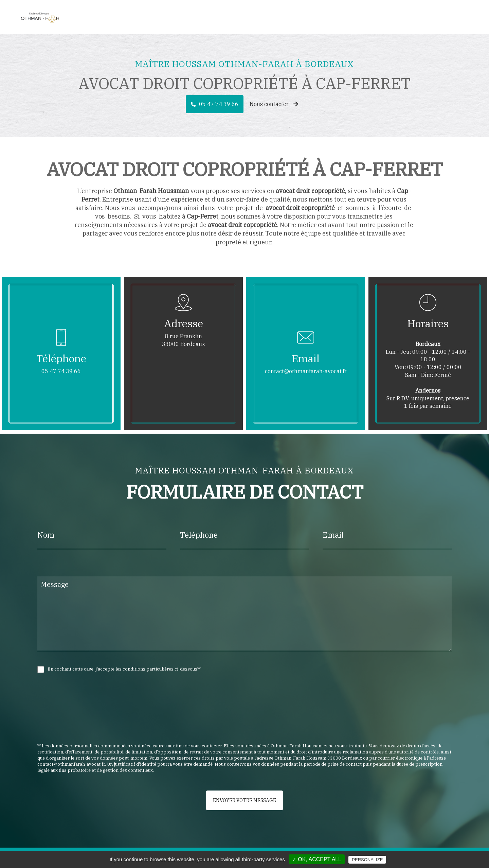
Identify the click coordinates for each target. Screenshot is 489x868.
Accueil (338, 17)
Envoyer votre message (244, 800)
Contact (460, 17)
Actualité (393, 17)
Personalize (367, 860)
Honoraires (427, 17)
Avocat (364, 17)
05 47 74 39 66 (219, 104)
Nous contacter (274, 104)
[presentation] (109, 723)
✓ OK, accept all (317, 859)
